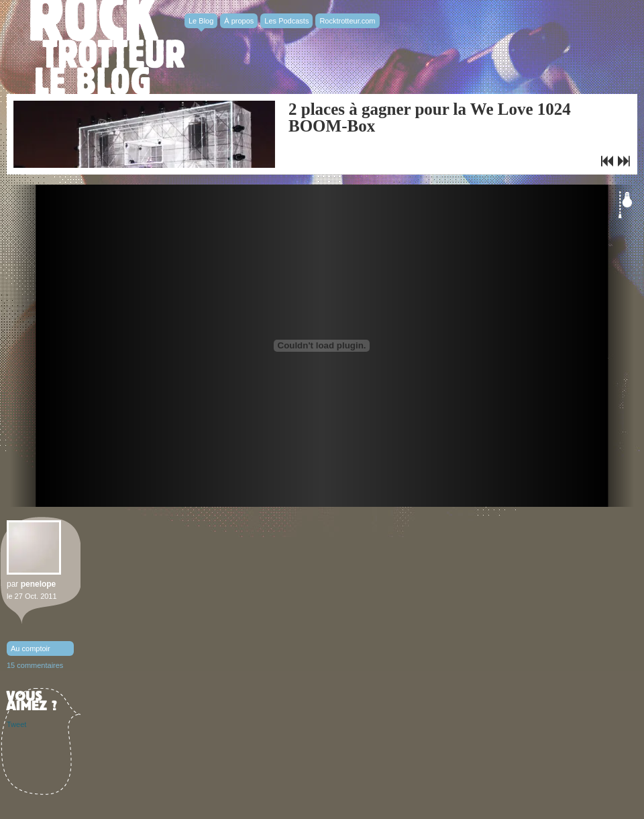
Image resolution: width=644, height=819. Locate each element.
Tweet (16, 724)
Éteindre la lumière (625, 205)
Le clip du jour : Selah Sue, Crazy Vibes (607, 161)
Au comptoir (31, 648)
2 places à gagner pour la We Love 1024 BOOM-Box (430, 117)
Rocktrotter (107, 47)
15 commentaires (35, 665)
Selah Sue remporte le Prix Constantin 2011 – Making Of (624, 161)
